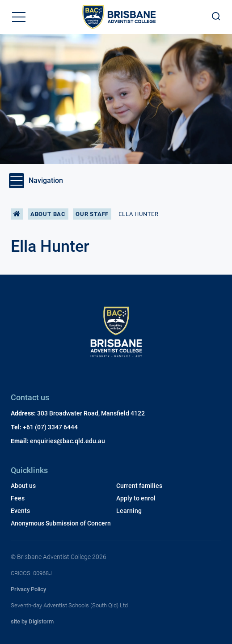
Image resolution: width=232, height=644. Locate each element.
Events (20, 511)
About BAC (48, 214)
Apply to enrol (136, 498)
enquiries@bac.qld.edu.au (67, 441)
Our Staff (92, 214)
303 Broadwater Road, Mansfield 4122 (91, 413)
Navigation (36, 181)
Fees (18, 498)
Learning (129, 511)
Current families (139, 486)
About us (23, 486)
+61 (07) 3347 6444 (50, 427)
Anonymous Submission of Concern (61, 523)
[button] (19, 17)
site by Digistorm (32, 621)
